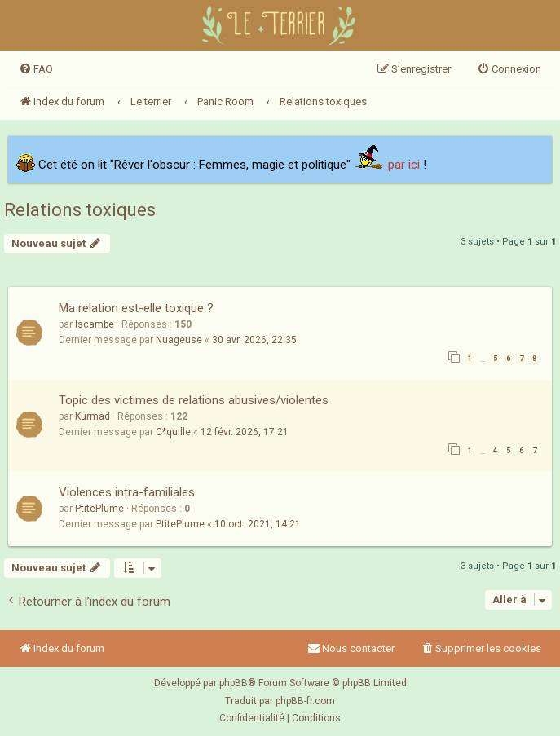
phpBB (234, 683)
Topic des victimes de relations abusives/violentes (194, 400)
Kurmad (93, 416)
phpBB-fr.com (305, 701)
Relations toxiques (80, 210)
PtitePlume (99, 509)
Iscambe (95, 324)
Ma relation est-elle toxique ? (136, 308)
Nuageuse (179, 340)
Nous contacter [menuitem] (351, 648)
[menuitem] (36, 69)
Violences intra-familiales (127, 492)
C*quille (173, 432)
